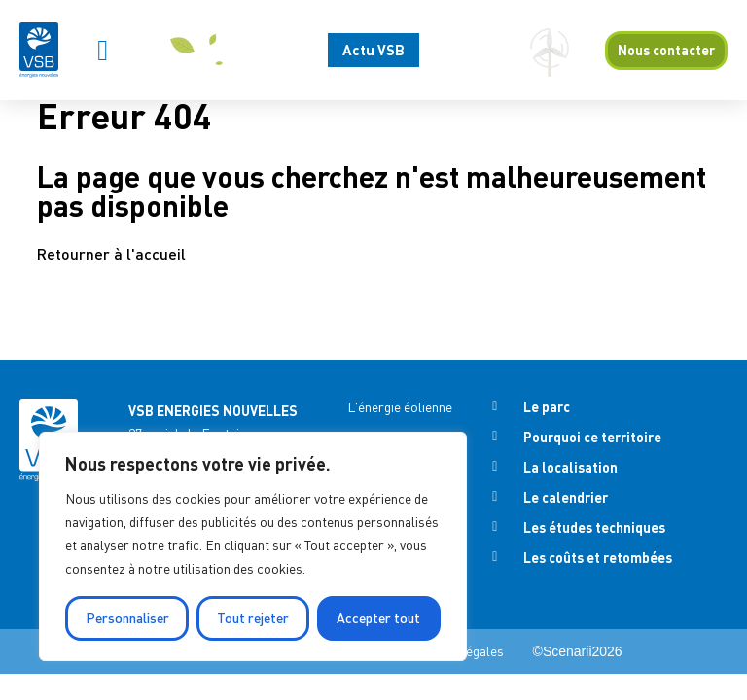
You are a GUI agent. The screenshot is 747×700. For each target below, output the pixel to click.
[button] (103, 50)
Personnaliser (127, 618)
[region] (253, 546)
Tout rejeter (253, 618)
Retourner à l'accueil (111, 253)
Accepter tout (378, 618)
